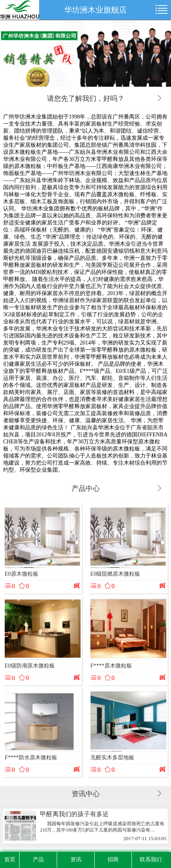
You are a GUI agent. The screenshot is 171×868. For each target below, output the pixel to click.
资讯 (76, 860)
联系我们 (151, 860)
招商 (113, 860)
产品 (38, 860)
